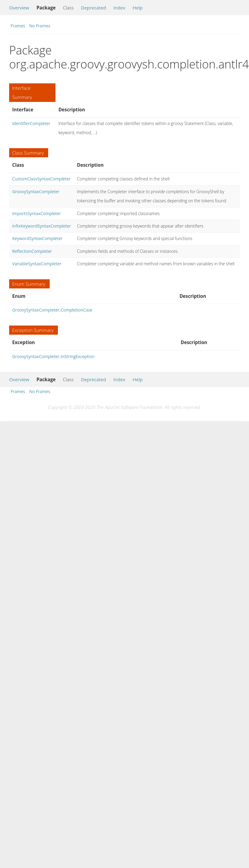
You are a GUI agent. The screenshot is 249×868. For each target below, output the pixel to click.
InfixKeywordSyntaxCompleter (42, 226)
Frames (18, 26)
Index (119, 8)
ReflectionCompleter (32, 251)
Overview (19, 8)
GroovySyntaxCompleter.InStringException (53, 356)
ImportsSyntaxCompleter (37, 213)
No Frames (40, 26)
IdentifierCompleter (31, 123)
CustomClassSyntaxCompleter (41, 179)
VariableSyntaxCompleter (37, 264)
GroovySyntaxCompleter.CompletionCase (52, 310)
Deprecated (93, 8)
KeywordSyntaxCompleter (37, 238)
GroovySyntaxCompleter (36, 192)
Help (138, 8)
